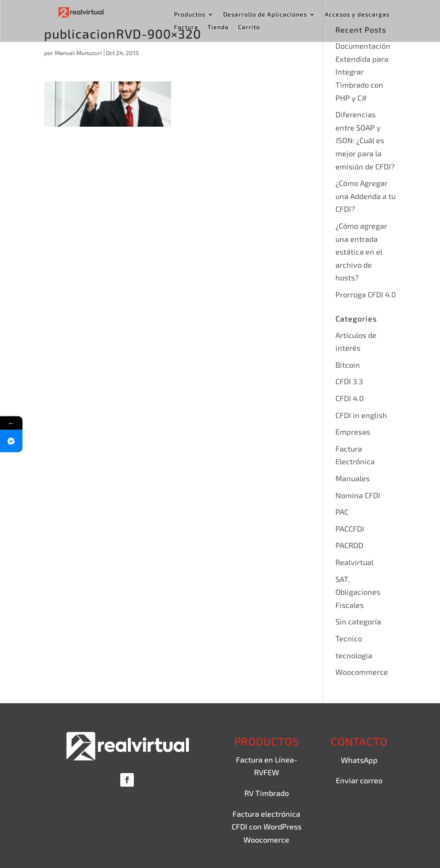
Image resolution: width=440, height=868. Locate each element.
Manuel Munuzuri (78, 53)
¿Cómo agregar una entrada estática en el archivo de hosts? (361, 252)
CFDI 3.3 (349, 381)
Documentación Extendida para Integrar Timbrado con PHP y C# (363, 72)
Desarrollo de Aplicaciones (265, 15)
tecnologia (354, 655)
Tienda (218, 27)
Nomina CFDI (358, 495)
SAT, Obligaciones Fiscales (358, 592)
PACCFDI (350, 529)
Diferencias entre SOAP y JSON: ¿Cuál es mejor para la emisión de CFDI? (365, 140)
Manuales (353, 478)
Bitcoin (348, 365)
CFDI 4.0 (350, 398)
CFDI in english (361, 415)
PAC (342, 512)
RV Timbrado (267, 793)
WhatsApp (359, 760)
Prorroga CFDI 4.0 (366, 294)
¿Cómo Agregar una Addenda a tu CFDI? (365, 196)
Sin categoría (358, 621)
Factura (186, 27)
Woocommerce (362, 672)
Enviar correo (359, 780)
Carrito (249, 27)
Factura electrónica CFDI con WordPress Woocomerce (267, 827)
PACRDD (349, 545)
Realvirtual (354, 562)
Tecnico (349, 638)
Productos (190, 15)
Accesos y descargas (357, 15)
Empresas (353, 432)
